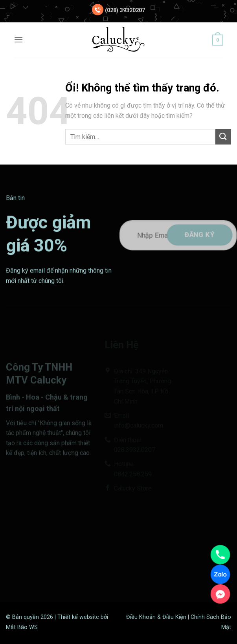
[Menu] (18, 39)
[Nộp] (223, 137)
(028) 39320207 (125, 10)
